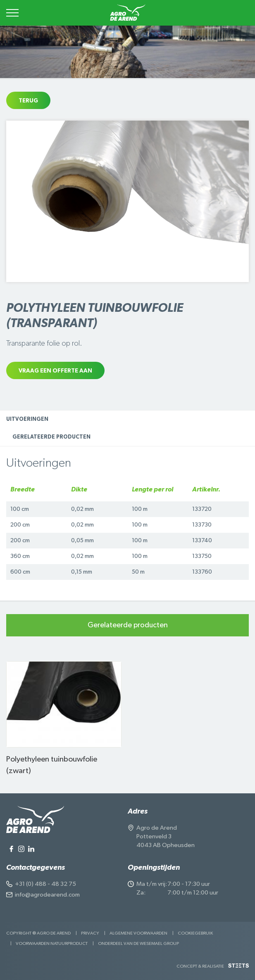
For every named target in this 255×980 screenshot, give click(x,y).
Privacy (90, 933)
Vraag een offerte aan (55, 371)
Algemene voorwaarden (138, 933)
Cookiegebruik (195, 933)
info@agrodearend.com (47, 895)
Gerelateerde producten (51, 437)
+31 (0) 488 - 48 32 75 (45, 884)
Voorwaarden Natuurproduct (52, 943)
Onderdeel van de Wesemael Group (138, 943)
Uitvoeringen (27, 419)
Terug (28, 101)
